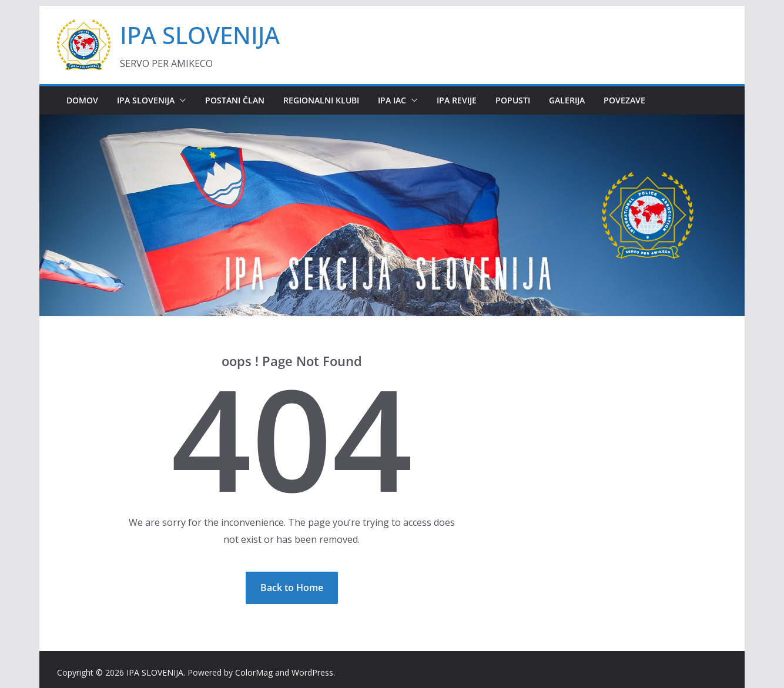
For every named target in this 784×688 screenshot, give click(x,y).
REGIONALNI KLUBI (321, 100)
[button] (180, 100)
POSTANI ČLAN (235, 100)
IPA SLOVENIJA (200, 35)
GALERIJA (567, 100)
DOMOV (82, 100)
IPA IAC (392, 100)
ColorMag (254, 672)
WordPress (312, 672)
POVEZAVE (624, 100)
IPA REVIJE (457, 100)
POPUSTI (513, 100)
